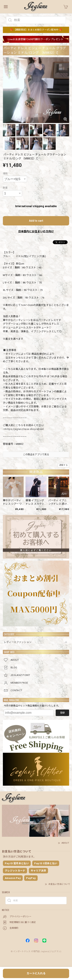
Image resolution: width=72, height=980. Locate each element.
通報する (63, 465)
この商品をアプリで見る (36, 455)
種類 (5, 174)
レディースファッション (18, 642)
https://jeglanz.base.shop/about (25, 429)
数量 (5, 188)
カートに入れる (36, 973)
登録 (62, 713)
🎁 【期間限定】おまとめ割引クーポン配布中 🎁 (36, 30)
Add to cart (36, 221)
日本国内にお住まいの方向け (36, 231)
